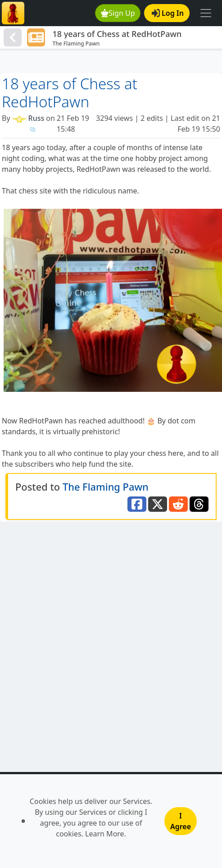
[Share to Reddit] (178, 504)
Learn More (105, 834)
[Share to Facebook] (137, 504)
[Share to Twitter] (158, 504)
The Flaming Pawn (106, 487)
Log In (168, 13)
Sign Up (118, 13)
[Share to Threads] (199, 504)
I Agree (181, 821)
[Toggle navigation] (206, 13)
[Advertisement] (111, 62)
